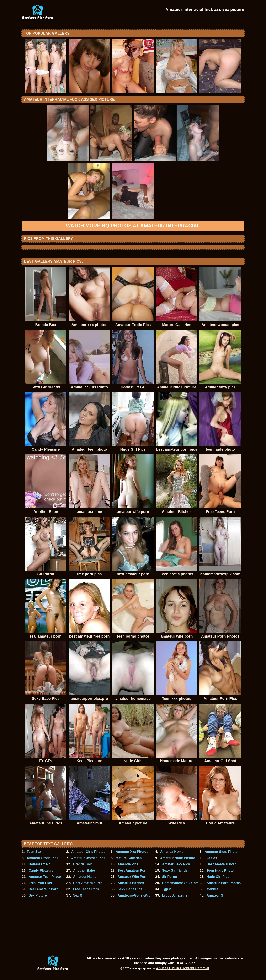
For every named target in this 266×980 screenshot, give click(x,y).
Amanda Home (172, 852)
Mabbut (212, 889)
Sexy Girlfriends (175, 870)
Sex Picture (38, 895)
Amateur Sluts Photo (221, 852)
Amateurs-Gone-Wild (134, 895)
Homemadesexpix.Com (180, 883)
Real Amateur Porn (44, 889)
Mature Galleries (129, 858)
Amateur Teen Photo (45, 877)
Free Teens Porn (86, 889)
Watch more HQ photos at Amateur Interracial (133, 226)
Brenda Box (83, 864)
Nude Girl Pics (218, 877)
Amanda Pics (128, 864)
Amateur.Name (85, 877)
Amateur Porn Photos (224, 883)
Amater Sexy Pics (176, 864)
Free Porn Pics (40, 883)
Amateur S (215, 895)
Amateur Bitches (131, 883)
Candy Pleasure (41, 870)
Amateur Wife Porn (133, 877)
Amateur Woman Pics (88, 858)
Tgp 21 (167, 889)
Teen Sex (34, 852)
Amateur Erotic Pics (43, 858)
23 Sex (212, 858)
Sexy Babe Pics (130, 889)
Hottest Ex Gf (39, 864)
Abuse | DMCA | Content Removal (183, 968)
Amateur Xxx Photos (132, 852)
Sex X (78, 895)
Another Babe (84, 870)
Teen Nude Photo (220, 870)
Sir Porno (170, 877)
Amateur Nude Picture (178, 858)
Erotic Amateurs (175, 895)
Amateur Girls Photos (88, 852)
